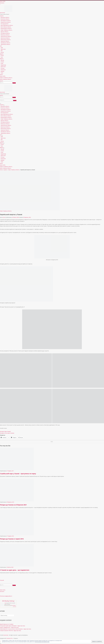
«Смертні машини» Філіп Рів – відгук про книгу (11, 631)
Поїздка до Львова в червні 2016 (12, 539)
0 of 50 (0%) (14, 605)
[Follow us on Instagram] (0, 4)
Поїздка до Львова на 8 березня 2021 (13, 505)
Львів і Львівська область (14, 170)
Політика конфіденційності (6, 596)
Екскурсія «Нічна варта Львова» (7, 433)
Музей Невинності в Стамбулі (7, 624)
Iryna (4, 217)
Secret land (6, 635)
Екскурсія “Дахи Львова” (5, 431)
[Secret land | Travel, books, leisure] (8, 6)
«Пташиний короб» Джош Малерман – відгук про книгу (12, 626)
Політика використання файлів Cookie (42, 642)
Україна (5, 170)
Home (1, 170)
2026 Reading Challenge (8, 601)
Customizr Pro (9, 638)
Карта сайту (3, 590)
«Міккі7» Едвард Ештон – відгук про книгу (9, 627)
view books (14, 607)
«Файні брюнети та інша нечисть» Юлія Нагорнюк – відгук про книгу (15, 629)
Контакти (2, 591)
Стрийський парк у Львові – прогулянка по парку (18, 474)
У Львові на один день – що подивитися (15, 570)
